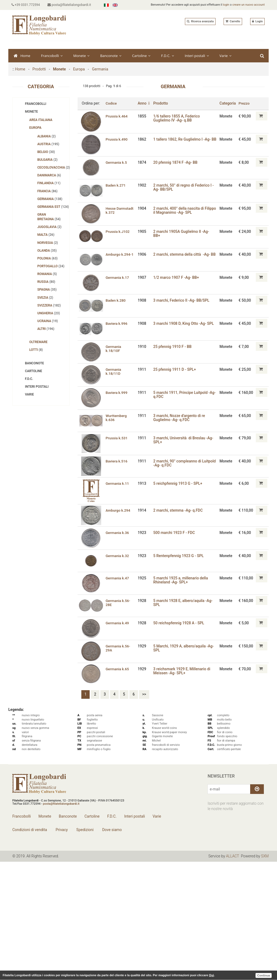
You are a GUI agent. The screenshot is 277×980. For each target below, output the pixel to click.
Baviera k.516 (117, 461)
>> (144, 694)
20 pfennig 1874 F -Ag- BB (177, 162)
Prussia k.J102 (118, 231)
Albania (46, 136)
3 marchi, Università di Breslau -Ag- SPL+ (185, 440)
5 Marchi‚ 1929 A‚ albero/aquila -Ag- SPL (185, 648)
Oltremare (38, 342)
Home (22, 56)
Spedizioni (85, 830)
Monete (81, 56)
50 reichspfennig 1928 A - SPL (180, 623)
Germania (100, 69)
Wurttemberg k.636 (117, 417)
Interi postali (197, 56)
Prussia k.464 (117, 116)
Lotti (36, 350)
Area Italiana (41, 120)
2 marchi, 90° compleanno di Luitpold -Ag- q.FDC (178, 463)
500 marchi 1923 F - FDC (175, 533)
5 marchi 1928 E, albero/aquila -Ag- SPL (184, 602)
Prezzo (244, 103)
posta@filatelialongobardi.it (71, 5)
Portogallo (51, 266)
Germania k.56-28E (119, 602)
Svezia (45, 298)
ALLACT (232, 856)
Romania (47, 274)
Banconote (111, 56)
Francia (47, 191)
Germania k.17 (118, 277)
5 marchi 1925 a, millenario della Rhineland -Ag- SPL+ (182, 580)
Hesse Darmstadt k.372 (120, 210)
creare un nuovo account (249, 5)
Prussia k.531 (117, 438)
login (226, 5)
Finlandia (49, 183)
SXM (265, 856)
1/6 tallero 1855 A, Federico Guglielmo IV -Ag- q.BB (178, 118)
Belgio (46, 152)
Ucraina (48, 321)
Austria (48, 144)
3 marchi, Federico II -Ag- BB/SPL (183, 300)
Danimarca (49, 175)
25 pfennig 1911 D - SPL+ (176, 369)
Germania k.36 (118, 533)
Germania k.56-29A (119, 648)
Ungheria (49, 313)
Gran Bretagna (49, 217)
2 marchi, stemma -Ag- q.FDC (179, 510)
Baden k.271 (116, 185)
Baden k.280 (116, 300)
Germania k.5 (117, 162)
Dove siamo (112, 830)
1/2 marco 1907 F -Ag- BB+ (177, 277)
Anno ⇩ (145, 103)
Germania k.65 (118, 669)
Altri (46, 329)
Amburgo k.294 (119, 510)
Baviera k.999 (117, 392)
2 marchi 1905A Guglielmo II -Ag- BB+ (183, 234)
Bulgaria (47, 160)
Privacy (61, 830)
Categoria (228, 103)
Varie (225, 56)
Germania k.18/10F (114, 348)
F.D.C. (167, 56)
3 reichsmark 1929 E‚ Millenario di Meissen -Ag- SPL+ (183, 671)
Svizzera (49, 305)
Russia (46, 282)
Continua (264, 975)
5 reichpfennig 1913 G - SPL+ (179, 483)
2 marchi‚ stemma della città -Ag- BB (186, 254)
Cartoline (141, 56)
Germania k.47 (118, 578)
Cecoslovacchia (53, 168)
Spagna (47, 290)
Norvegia (48, 243)
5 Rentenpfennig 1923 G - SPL (180, 555)
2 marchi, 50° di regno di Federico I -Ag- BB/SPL (185, 187)
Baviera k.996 (117, 323)
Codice (112, 103)
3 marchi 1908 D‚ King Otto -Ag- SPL (185, 323)
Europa (79, 69)
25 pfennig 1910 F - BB (174, 346)
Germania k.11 (118, 483)
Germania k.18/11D (114, 371)
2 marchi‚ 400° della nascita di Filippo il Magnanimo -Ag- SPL (180, 210)
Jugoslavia (49, 227)
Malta (46, 235)
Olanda (47, 251)
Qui (211, 975)
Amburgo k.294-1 (120, 254)
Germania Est (53, 207)
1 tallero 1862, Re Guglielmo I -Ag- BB (183, 141)
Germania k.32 (118, 555)
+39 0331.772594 (27, 5)
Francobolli (52, 56)
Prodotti (39, 69)
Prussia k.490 (117, 139)
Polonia (48, 258)
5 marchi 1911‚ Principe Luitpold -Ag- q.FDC (183, 394)
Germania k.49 (118, 623)
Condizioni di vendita (30, 830)
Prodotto (162, 103)
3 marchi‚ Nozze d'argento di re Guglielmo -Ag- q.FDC (181, 417)
